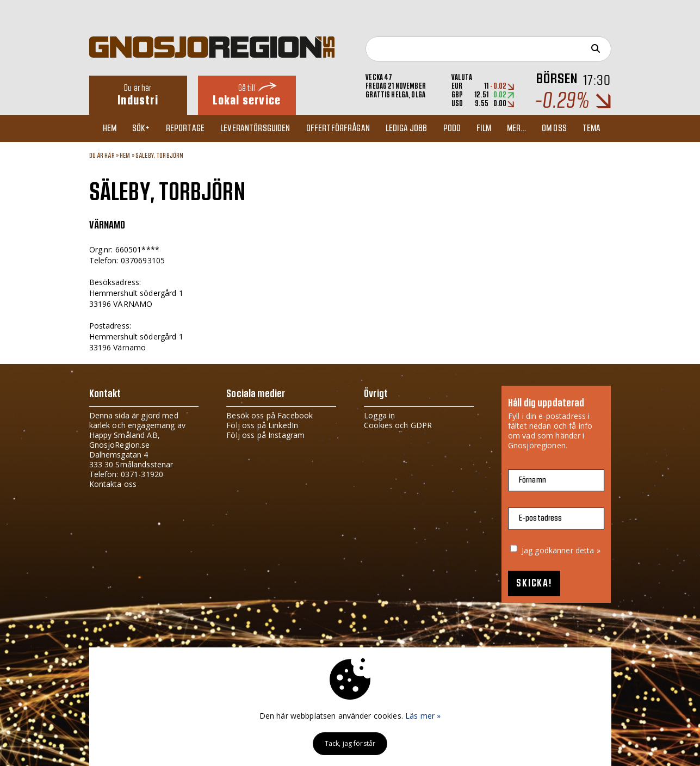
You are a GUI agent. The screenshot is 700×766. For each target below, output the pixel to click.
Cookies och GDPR (398, 425)
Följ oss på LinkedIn (262, 425)
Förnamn (532, 480)
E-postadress (541, 518)
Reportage (185, 128)
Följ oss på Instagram (265, 435)
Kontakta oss (113, 484)
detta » (588, 550)
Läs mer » (423, 716)
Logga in (379, 415)
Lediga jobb (407, 128)
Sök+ (141, 128)
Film (484, 128)
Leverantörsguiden (255, 128)
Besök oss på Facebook (270, 415)
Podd (452, 128)
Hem (110, 128)
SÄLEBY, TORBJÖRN (159, 156)
